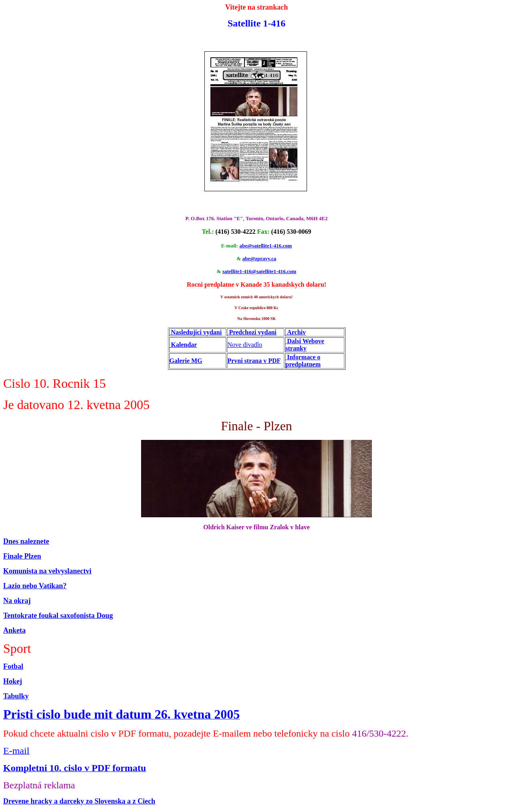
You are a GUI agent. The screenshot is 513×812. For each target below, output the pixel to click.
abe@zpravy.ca (260, 258)
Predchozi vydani (252, 332)
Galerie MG (186, 361)
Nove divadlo (245, 345)
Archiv (296, 332)
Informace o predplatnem (303, 361)
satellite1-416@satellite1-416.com (259, 271)
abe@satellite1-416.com (266, 246)
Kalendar (184, 345)
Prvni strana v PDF (254, 361)
